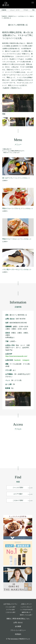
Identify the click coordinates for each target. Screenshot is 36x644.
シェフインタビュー (26, 607)
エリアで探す (18, 494)
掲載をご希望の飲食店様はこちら (18, 619)
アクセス (26, 10)
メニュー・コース (15, 10)
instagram (26, 360)
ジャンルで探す (18, 488)
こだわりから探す (10, 612)
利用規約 (18, 634)
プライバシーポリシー (18, 630)
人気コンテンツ (26, 604)
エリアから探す (11, 610)
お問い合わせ (18, 623)
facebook (18, 360)
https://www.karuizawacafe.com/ (16, 356)
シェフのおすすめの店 (26, 610)
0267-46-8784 (21, 319)
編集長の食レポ (26, 612)
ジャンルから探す (10, 607)
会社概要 (18, 626)
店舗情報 (4, 10)
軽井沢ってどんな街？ (26, 615)
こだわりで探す (18, 500)
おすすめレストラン (10, 604)
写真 (33, 10)
